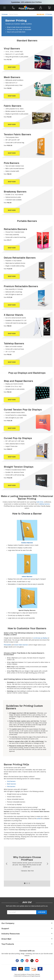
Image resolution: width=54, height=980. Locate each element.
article (39, 819)
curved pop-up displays (40, 638)
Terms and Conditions (20, 974)
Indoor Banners (27, 577)
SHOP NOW (12, 67)
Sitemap (38, 974)
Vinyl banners (11, 781)
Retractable (7, 645)
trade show (40, 502)
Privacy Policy (31, 974)
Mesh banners (11, 784)
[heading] (27, 41)
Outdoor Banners (27, 543)
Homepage (5, 14)
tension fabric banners (21, 645)
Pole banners (11, 787)
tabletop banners (44, 504)
